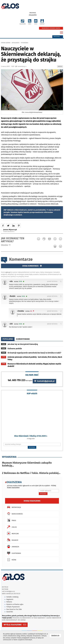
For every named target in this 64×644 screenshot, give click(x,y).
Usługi (11, 527)
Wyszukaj (58, 37)
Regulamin (10, 599)
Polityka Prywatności (13, 607)
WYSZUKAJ (32, 447)
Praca (11, 520)
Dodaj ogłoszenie (32, 501)
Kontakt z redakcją (12, 597)
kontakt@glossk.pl (44, 381)
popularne (8, 339)
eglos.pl (33, 13)
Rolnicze (12, 540)
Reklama (9, 602)
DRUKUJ (60, 67)
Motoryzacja (13, 507)
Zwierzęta (13, 546)
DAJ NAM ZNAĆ (32, 375)
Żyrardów (33, 15)
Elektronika (13, 553)
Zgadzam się (56, 635)
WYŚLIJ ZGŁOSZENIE (13, 625)
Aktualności (16, 43)
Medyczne (12, 533)
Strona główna (6, 43)
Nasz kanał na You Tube (14, 609)
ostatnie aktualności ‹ (9, 231)
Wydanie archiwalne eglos (15, 604)
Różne (11, 560)
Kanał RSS (10, 612)
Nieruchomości (14, 514)
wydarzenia (25, 43)
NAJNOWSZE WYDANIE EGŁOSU (51, 28)
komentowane (23, 339)
